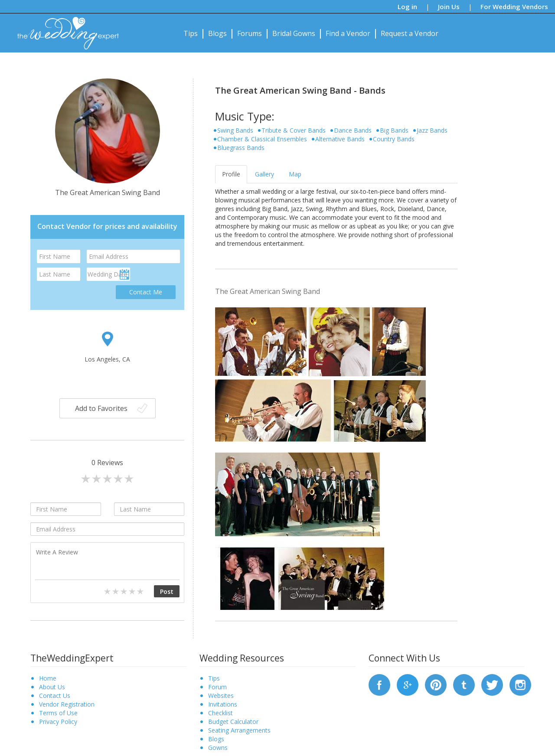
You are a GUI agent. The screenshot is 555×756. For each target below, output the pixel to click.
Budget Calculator (233, 722)
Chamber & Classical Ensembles (262, 139)
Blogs (217, 33)
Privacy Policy (58, 722)
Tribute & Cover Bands (294, 130)
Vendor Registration (67, 704)
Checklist (220, 713)
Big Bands (394, 130)
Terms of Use (58, 713)
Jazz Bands (432, 130)
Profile (231, 174)
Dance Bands (353, 130)
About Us (52, 687)
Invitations (223, 704)
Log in (407, 7)
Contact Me (146, 292)
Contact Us (55, 696)
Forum (217, 687)
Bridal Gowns (294, 33)
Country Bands (394, 139)
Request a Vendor (410, 33)
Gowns (218, 748)
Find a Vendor (348, 33)
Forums (250, 33)
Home (48, 678)
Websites (221, 696)
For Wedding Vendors (514, 7)
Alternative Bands (340, 139)
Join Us (449, 7)
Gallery (264, 174)
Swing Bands (235, 130)
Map (295, 174)
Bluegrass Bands (241, 148)
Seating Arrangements (239, 730)
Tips (191, 33)
